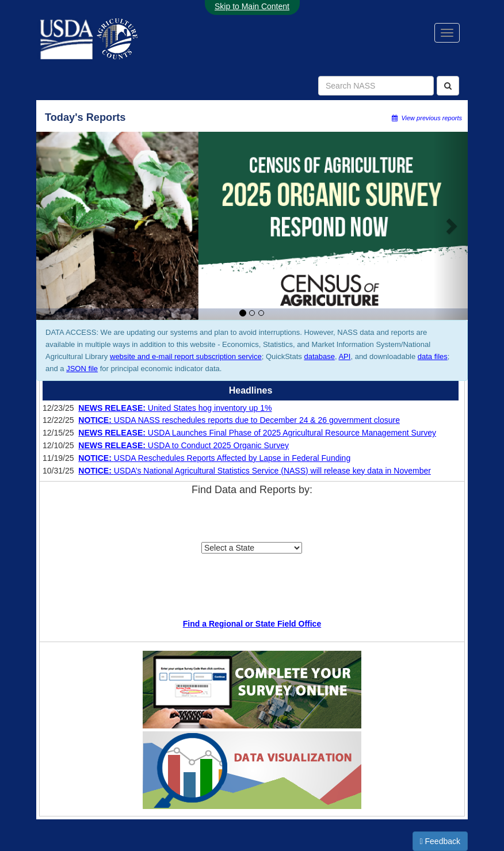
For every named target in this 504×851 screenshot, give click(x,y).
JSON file (82, 369)
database (319, 356)
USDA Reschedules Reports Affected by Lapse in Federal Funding (214, 458)
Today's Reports (85, 117)
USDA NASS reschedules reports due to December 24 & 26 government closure (239, 420)
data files (433, 356)
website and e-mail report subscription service (186, 356)
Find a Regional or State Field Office (252, 624)
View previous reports (427, 118)
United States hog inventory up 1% (175, 408)
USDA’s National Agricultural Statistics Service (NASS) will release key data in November (255, 471)
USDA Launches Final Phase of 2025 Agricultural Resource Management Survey (257, 433)
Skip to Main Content (252, 6)
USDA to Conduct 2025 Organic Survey (184, 445)
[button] (54, 226)
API (344, 356)
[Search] (448, 86)
